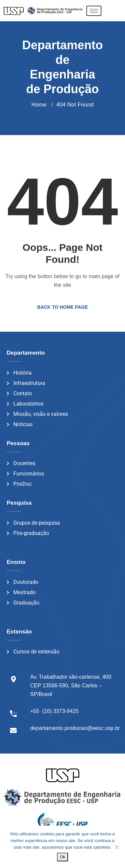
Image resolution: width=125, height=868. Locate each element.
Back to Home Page (63, 307)
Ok (62, 857)
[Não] (117, 847)
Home (39, 105)
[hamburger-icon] (94, 11)
